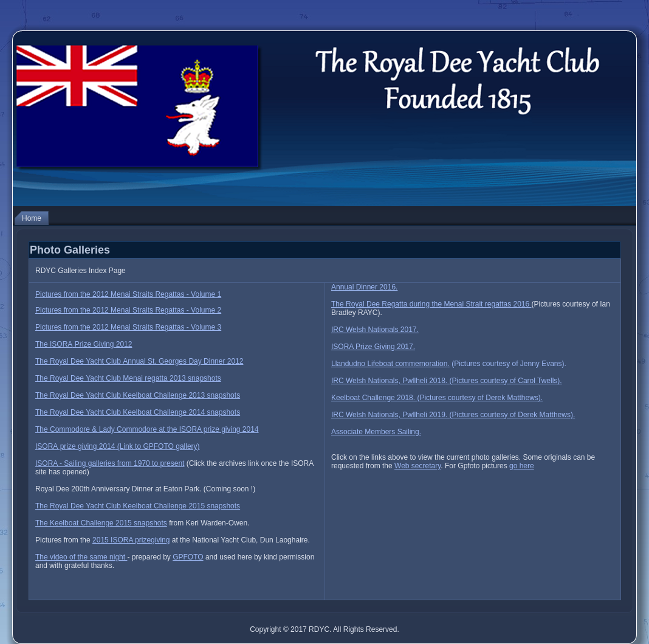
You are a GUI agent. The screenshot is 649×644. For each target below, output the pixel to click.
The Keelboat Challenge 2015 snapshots (101, 523)
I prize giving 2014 (118, 446)
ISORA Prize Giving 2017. (373, 347)
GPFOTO (188, 557)
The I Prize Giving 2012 (84, 344)
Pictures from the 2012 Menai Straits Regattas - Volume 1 (128, 294)
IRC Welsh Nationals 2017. (375, 330)
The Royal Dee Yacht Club (139, 361)
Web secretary (417, 466)
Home (32, 218)
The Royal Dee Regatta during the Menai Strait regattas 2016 (431, 304)
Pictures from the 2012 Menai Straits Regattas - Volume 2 (128, 310)
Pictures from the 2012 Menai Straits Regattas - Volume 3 (128, 327)
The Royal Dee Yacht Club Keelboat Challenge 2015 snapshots (138, 506)
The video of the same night (81, 557)
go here (522, 466)
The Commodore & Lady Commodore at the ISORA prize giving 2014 (147, 429)
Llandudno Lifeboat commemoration (389, 364)
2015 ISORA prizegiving (131, 540)
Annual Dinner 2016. (364, 287)
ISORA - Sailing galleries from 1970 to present (110, 463)
